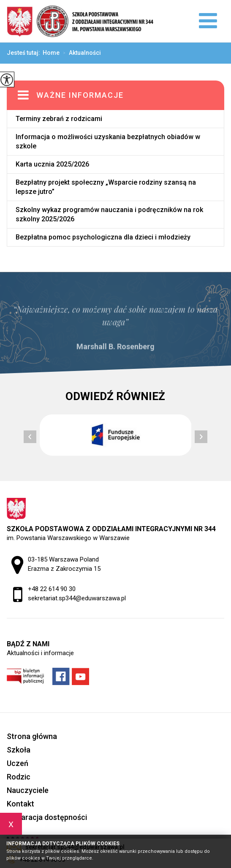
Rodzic (19, 777)
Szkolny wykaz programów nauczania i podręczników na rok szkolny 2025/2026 (109, 214)
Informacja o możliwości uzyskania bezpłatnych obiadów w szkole (108, 141)
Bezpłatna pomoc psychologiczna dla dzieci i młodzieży (103, 237)
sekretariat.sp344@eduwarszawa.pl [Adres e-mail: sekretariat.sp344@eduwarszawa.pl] (77, 598)
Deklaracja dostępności (47, 817)
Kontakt (20, 804)
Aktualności (80, 53)
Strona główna (32, 736)
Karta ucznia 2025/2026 (52, 164)
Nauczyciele (28, 790)
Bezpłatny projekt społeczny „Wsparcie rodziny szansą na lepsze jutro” (106, 187)
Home (51, 53)
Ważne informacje (80, 95)
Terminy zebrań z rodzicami (59, 119)
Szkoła (19, 750)
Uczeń (18, 763)
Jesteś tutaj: (25, 53)
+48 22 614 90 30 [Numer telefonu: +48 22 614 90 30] (52, 589)
